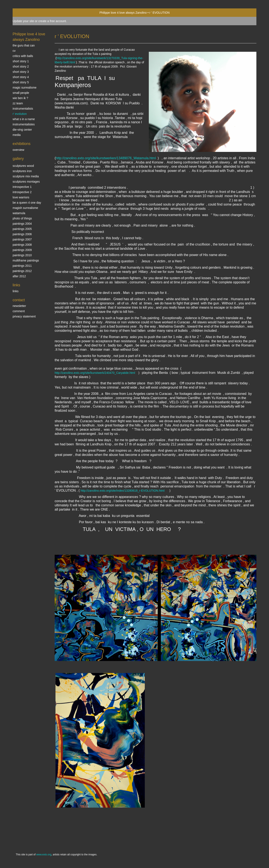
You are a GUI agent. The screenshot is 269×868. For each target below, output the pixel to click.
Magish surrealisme (25, 208)
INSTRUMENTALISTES (24, 124)
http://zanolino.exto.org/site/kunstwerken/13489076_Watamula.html (106, 158)
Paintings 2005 (22, 229)
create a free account (52, 21)
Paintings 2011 (22, 266)
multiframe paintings (26, 260)
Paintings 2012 (22, 271)
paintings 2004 (22, 224)
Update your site (23, 21)
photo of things (22, 218)
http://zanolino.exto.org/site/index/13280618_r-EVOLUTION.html (123, 491)
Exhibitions (22, 144)
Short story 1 (21, 61)
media (17, 135)
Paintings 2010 (22, 255)
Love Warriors (21, 197)
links (16, 291)
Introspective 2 (22, 192)
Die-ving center (22, 130)
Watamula (19, 213)
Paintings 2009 (22, 250)
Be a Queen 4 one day (27, 203)
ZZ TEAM (18, 103)
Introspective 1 (22, 187)
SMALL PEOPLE (21, 93)
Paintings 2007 (22, 239)
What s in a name (24, 119)
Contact (19, 300)
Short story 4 (21, 77)
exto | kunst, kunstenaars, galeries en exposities (24, 13)
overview (18, 150)
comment (19, 311)
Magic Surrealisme (25, 88)
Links (16, 285)
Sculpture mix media (26, 176)
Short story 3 (21, 72)
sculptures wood (23, 166)
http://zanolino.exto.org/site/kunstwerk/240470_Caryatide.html (95, 373)
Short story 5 (21, 82)
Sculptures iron (22, 171)
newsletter (19, 306)
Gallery (18, 159)
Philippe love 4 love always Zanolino (123, 13)
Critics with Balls (23, 56)
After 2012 (19, 276)
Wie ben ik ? (20, 98)
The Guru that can (24, 45)
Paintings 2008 (22, 245)
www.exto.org (44, 855)
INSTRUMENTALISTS (23, 109)
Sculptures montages (26, 182)
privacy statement (24, 316)
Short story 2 (21, 66)
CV (14, 51)
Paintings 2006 (22, 234)
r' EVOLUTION (20, 114)
